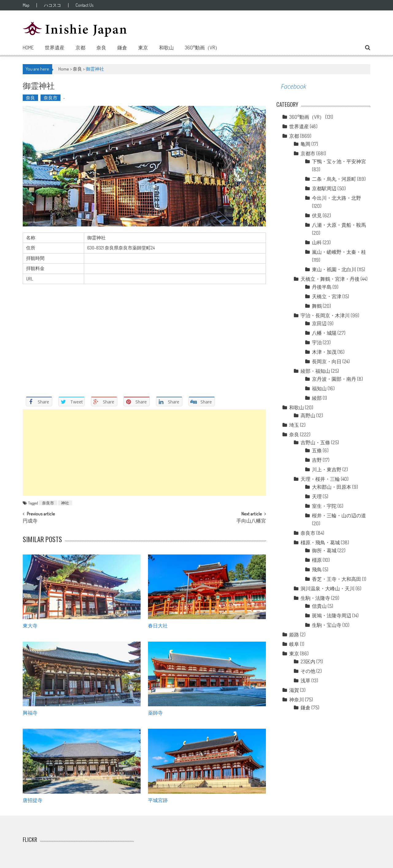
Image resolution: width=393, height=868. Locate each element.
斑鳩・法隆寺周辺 (332, 615)
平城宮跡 (158, 800)
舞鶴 (317, 306)
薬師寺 (155, 712)
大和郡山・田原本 (332, 487)
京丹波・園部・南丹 (334, 379)
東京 (143, 48)
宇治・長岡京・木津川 (325, 315)
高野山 (308, 415)
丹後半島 (322, 287)
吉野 (317, 460)
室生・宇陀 (324, 506)
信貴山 (319, 606)
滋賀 (294, 690)
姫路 (294, 635)
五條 (317, 450)
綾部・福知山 (315, 371)
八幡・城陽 (324, 333)
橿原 (317, 560)
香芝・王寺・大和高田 (337, 579)
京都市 (308, 153)
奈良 (101, 48)
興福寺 (30, 712)
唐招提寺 (33, 800)
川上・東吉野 (327, 469)
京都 (80, 48)
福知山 (319, 388)
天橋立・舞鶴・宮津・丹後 (330, 279)
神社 (65, 503)
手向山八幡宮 (251, 521)
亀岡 (305, 144)
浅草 (305, 681)
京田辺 (319, 323)
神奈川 (297, 700)
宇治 (317, 342)
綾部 (317, 398)
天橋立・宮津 (327, 296)
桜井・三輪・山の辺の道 (339, 515)
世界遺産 (55, 48)
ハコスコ (53, 5)
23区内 (308, 662)
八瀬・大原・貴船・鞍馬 (339, 225)
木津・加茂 (324, 352)
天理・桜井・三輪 (320, 479)
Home (28, 48)
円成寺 (30, 521)
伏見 (317, 215)
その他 (308, 671)
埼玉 (294, 425)
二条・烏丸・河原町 (334, 179)
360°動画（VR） (202, 48)
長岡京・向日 (327, 361)
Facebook (294, 86)
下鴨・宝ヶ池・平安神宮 (339, 161)
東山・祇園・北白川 (334, 269)
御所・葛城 (324, 550)
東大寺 (30, 625)
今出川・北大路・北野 (337, 198)
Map (26, 5)
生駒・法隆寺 (315, 598)
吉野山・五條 (315, 442)
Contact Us (84, 5)
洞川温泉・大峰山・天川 (328, 588)
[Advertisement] (144, 453)
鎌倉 (122, 48)
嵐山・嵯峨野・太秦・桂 (339, 252)
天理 (317, 496)
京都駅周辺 (324, 188)
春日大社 (158, 625)
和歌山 (166, 48)
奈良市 (51, 98)
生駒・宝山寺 (327, 625)
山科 (317, 242)
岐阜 (294, 644)
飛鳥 (317, 569)
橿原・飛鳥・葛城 (320, 542)
